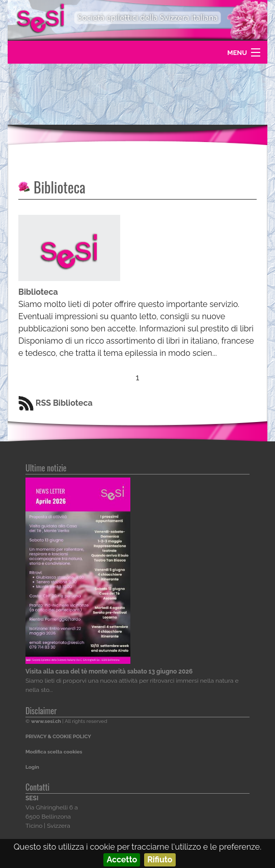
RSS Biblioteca (56, 403)
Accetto (122, 860)
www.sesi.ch (46, 721)
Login (32, 767)
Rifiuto (160, 860)
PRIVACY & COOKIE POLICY (58, 736)
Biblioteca (60, 187)
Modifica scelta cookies (54, 752)
